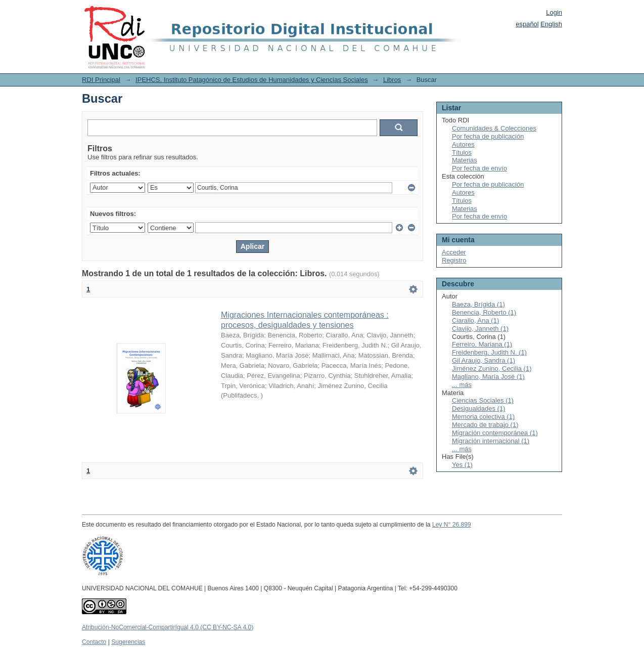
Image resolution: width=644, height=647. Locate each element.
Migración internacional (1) (491, 441)
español (527, 24)
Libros (392, 80)
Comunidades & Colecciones (494, 128)
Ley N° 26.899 (452, 525)
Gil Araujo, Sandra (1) (484, 360)
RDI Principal (101, 80)
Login (554, 12)
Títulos (462, 153)
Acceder (454, 252)
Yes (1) (462, 465)
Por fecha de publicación (488, 136)
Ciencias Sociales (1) (483, 400)
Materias (465, 160)
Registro (454, 260)
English (551, 24)
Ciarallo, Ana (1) (475, 320)
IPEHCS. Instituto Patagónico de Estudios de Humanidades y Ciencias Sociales (252, 80)
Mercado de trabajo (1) (485, 425)
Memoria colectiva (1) (483, 417)
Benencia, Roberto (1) (484, 312)
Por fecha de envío (479, 168)
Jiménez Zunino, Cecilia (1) (492, 369)
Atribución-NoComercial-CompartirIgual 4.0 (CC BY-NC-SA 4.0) (168, 627)
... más (462, 385)
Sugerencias (128, 642)
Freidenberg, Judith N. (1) (489, 352)
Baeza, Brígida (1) (478, 304)
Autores (463, 144)
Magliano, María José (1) (488, 377)
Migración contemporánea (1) (495, 433)
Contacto (94, 642)
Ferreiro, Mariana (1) (482, 344)
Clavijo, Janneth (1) (480, 329)
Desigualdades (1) (479, 408)
